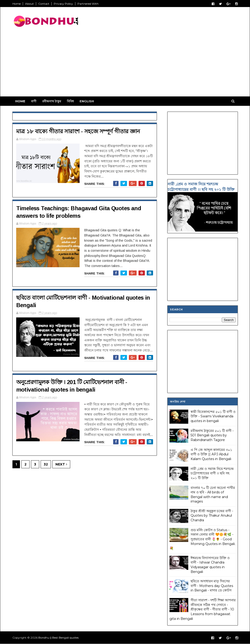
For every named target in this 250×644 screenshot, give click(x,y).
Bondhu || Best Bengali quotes (58, 638)
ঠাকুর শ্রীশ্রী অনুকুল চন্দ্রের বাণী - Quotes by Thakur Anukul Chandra (212, 516)
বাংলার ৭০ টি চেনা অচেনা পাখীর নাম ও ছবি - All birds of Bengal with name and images (213, 495)
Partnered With (88, 4)
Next (61, 464)
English (87, 101)
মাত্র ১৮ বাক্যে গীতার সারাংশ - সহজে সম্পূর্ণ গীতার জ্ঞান (78, 131)
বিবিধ (70, 101)
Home (17, 4)
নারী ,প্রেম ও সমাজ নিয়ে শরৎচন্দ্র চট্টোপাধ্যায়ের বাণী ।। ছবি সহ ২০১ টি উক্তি (212, 473)
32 (46, 464)
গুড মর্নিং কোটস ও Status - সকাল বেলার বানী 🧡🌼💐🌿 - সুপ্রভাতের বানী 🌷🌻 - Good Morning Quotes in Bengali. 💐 (202, 539)
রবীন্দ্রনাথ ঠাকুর (52, 101)
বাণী (34, 101)
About (29, 4)
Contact (44, 4)
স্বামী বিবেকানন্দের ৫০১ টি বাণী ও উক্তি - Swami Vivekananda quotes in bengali (213, 416)
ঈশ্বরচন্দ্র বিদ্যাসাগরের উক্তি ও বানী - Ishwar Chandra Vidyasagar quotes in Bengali (210, 565)
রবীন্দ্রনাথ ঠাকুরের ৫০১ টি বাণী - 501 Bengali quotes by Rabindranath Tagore (212, 435)
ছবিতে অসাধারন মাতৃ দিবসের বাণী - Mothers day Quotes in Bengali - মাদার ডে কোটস (212, 586)
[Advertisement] (152, 64)
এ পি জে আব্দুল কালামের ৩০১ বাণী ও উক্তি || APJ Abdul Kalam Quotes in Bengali (211, 454)
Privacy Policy (63, 4)
